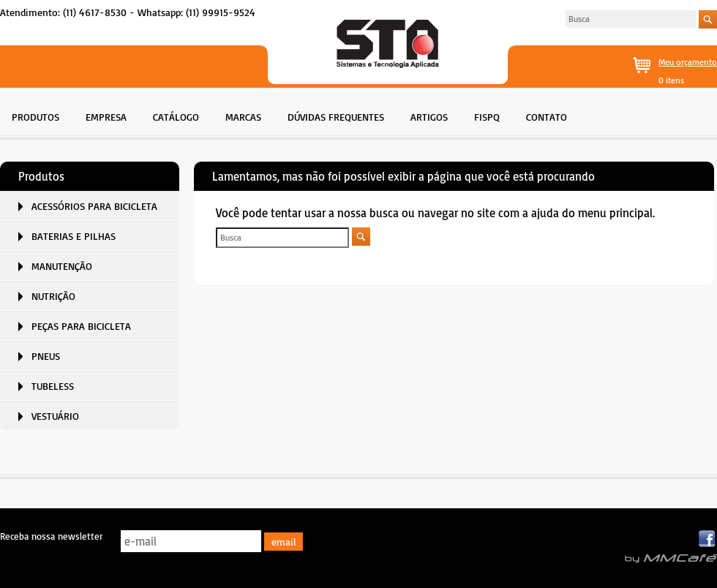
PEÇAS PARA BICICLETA (81, 326)
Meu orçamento (688, 62)
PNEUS (46, 356)
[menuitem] (35, 115)
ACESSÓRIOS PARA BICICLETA (94, 206)
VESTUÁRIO (55, 416)
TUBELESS (53, 386)
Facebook (708, 539)
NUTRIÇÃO (53, 296)
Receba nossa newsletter (51, 536)
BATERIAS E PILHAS (74, 236)
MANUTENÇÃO (62, 266)
